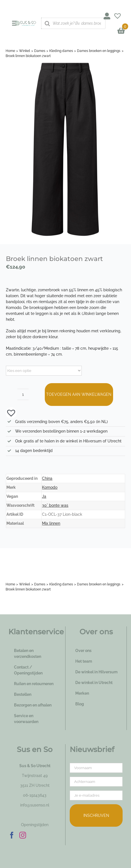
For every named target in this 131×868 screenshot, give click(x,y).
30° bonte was (55, 505)
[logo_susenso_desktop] (25, 23)
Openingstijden (35, 825)
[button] (8, 413)
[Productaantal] (23, 394)
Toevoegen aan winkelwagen (79, 394)
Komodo (50, 487)
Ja (44, 496)
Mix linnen (51, 523)
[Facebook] (12, 835)
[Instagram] (23, 835)
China (47, 478)
